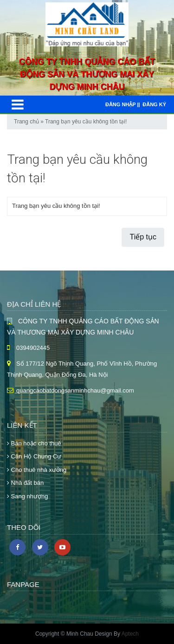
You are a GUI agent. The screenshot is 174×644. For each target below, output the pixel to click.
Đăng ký (154, 104)
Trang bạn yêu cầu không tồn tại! (86, 122)
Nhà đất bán (25, 483)
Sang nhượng (28, 496)
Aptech (130, 634)
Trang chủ (26, 122)
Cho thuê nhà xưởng (37, 470)
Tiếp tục (143, 237)
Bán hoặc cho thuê (34, 443)
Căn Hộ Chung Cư (34, 456)
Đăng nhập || (123, 104)
